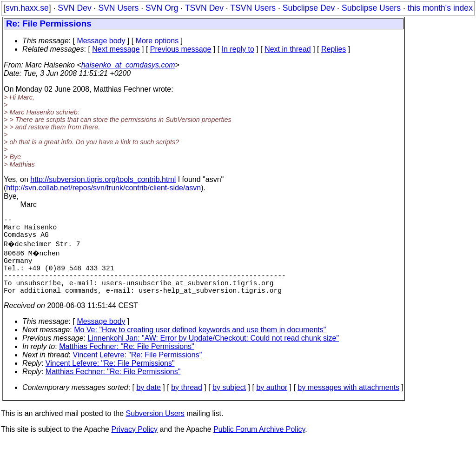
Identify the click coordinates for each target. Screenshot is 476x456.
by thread (187, 402)
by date (148, 402)
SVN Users (118, 8)
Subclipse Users (371, 8)
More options (157, 41)
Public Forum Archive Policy (259, 444)
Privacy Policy (134, 444)
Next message (116, 49)
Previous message (181, 49)
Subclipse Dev (309, 8)
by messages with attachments (348, 402)
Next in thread (288, 49)
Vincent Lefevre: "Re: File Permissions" (138, 370)
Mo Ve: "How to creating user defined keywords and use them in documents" (200, 345)
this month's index (440, 8)
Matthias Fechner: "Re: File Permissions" (127, 361)
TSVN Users (253, 8)
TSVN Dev (204, 8)
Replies (334, 49)
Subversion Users (155, 428)
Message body (101, 41)
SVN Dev (74, 8)
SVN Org (162, 8)
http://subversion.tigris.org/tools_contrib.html (103, 179)
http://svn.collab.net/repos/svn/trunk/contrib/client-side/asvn (103, 188)
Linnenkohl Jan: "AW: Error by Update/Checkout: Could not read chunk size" (214, 353)
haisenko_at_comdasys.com (128, 65)
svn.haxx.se (27, 8)
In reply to (238, 49)
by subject (229, 402)
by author (272, 402)
